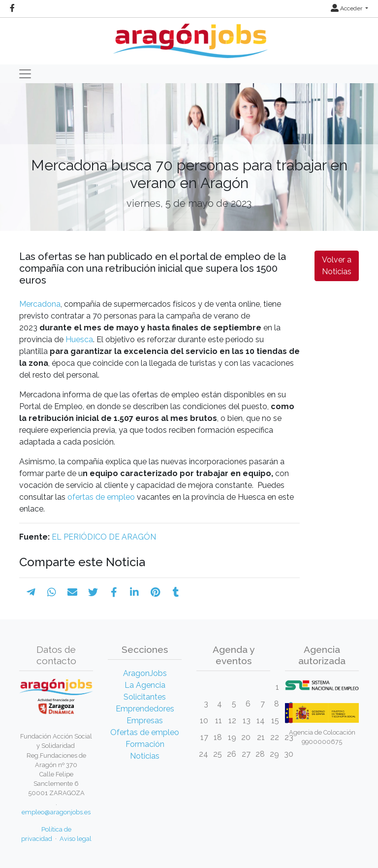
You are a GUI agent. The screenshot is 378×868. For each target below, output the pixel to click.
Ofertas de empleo (145, 732)
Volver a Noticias (337, 266)
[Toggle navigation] (25, 74)
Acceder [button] (347, 8)
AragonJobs (145, 673)
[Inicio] (189, 37)
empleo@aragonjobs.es (56, 812)
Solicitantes (145, 697)
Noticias (145, 756)
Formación (145, 744)
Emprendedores (145, 709)
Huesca (78, 339)
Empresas (145, 721)
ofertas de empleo (102, 497)
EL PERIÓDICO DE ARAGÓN (104, 537)
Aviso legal (76, 839)
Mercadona (40, 304)
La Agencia (145, 685)
